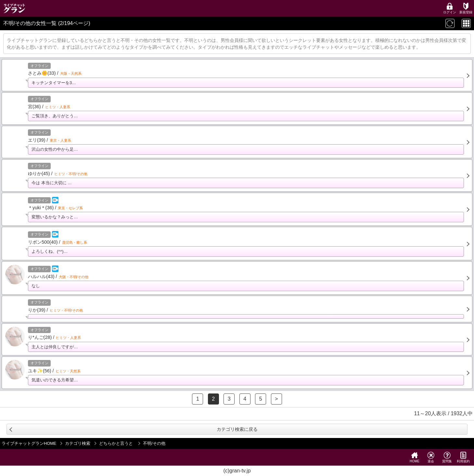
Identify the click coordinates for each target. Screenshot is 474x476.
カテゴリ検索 (78, 443)
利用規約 (463, 457)
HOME (415, 457)
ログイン (450, 8)
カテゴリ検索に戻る (237, 429)
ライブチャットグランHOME (29, 443)
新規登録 (466, 8)
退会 (431, 457)
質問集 (447, 457)
